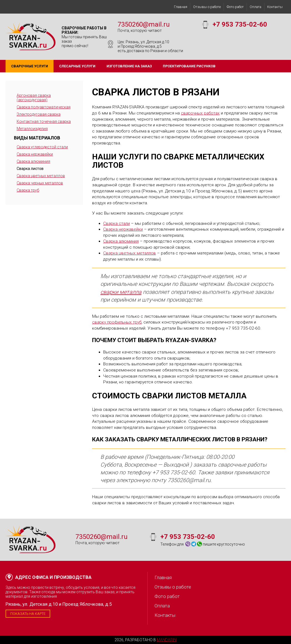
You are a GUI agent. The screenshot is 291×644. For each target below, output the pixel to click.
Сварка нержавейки (35, 154)
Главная (181, 7)
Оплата (255, 7)
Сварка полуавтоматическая (44, 107)
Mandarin (167, 640)
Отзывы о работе (207, 7)
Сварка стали (117, 223)
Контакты (275, 7)
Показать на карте (28, 614)
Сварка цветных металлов (41, 176)
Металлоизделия (32, 129)
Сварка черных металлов (40, 183)
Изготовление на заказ (129, 66)
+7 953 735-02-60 (240, 24)
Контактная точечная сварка (44, 121)
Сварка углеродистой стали (42, 147)
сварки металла (121, 292)
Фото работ (235, 7)
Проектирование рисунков (189, 66)
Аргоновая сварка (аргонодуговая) (34, 98)
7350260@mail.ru (144, 24)
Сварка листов (30, 169)
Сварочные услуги (30, 66)
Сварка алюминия (33, 161)
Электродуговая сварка (39, 114)
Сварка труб (28, 190)
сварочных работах (200, 113)
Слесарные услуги (77, 66)
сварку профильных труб (117, 322)
